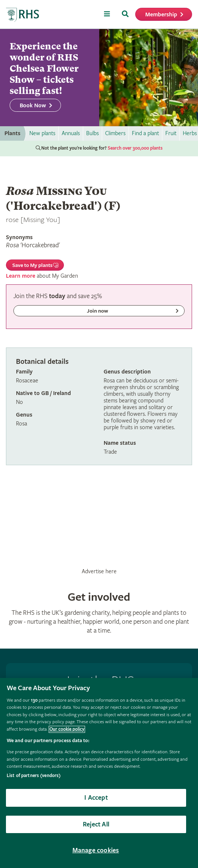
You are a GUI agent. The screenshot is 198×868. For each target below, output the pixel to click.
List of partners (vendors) (34, 776)
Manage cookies (96, 850)
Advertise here (99, 571)
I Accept (96, 798)
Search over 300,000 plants (135, 148)
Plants (12, 133)
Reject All (96, 824)
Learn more (21, 276)
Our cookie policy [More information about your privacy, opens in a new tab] (67, 729)
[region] (99, 773)
